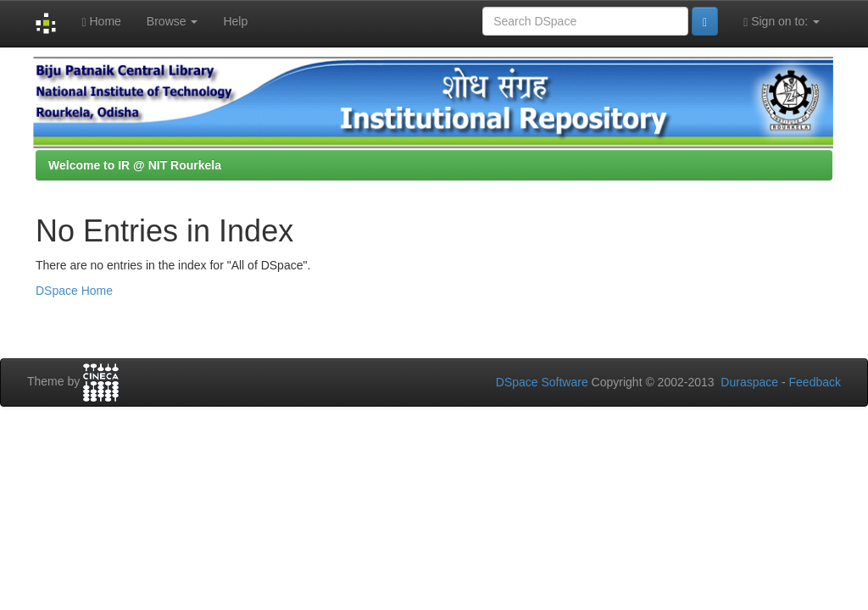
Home (101, 22)
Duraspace (749, 382)
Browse (172, 21)
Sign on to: (782, 22)
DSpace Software (542, 382)
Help (235, 21)
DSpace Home (74, 291)
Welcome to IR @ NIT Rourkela (135, 165)
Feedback (815, 382)
